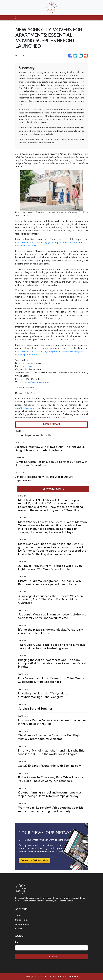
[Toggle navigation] (16, 18)
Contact (20, 928)
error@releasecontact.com (29, 408)
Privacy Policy (22, 920)
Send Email (27, 366)
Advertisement (23, 924)
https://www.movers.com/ (38, 382)
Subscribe (52, 957)
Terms (18, 916)
